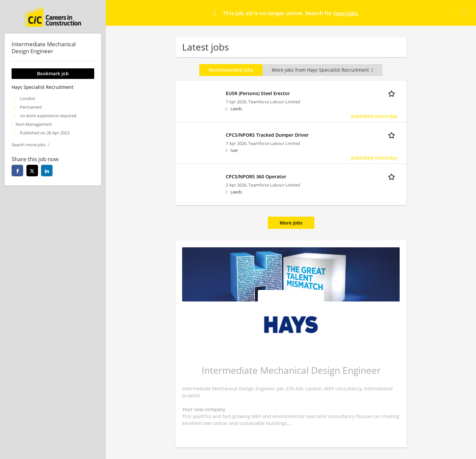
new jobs (346, 13)
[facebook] (17, 171)
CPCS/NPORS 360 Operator (256, 177)
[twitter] (32, 171)
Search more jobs (29, 145)
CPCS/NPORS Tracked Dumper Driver (267, 135)
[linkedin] (47, 171)
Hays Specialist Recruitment (42, 87)
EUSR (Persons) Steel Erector (258, 93)
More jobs (291, 223)
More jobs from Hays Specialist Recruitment (322, 70)
